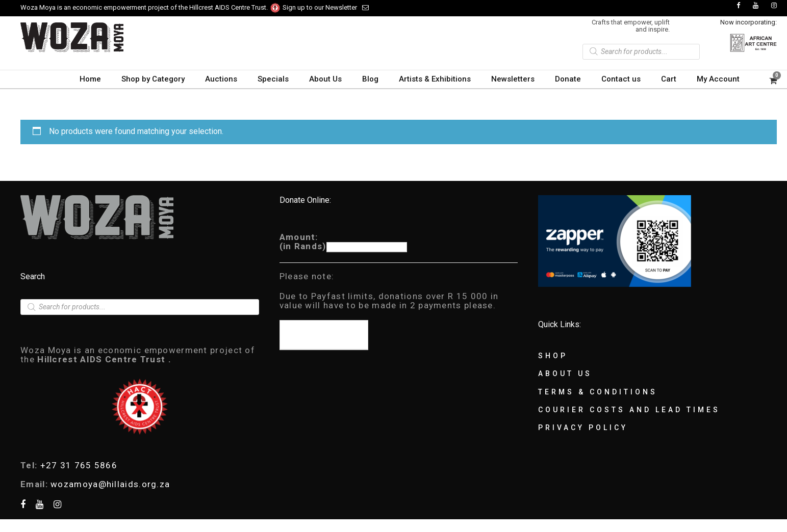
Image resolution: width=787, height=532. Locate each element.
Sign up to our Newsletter (326, 7)
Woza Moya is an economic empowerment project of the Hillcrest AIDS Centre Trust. (151, 7)
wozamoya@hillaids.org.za (110, 484)
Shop (553, 356)
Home (90, 79)
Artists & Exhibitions (435, 79)
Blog (370, 79)
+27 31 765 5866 (79, 465)
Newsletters (513, 79)
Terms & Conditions (598, 392)
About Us (325, 79)
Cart (669, 79)
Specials (273, 79)
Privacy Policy (583, 428)
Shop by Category (153, 79)
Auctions (221, 79)
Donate (568, 79)
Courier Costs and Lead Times (629, 410)
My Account (718, 79)
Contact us (621, 79)
